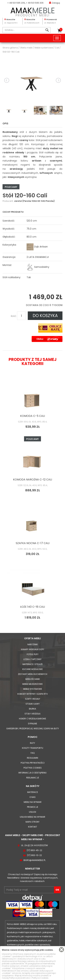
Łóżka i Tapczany (32, 659)
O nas (32, 797)
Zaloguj (55, 3)
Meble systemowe (33, 689)
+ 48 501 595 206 (16, 3)
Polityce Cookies (40, 978)
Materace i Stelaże (33, 664)
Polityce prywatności (20, 978)
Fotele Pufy (33, 654)
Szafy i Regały (33, 699)
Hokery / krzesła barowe (32, 719)
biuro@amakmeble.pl (35, 860)
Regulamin (32, 758)
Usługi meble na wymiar (32, 817)
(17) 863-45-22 (34, 850)
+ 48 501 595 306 (35, 3)
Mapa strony (32, 822)
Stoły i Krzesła (32, 714)
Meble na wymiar (33, 802)
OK (57, 890)
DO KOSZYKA (45, 316)
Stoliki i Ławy (33, 704)
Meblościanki (33, 679)
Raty (32, 743)
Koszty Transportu (33, 748)
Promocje (33, 807)
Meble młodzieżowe (32, 684)
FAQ (33, 753)
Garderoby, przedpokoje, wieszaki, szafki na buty (33, 729)
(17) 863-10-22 (34, 855)
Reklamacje (33, 778)
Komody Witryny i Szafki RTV (33, 694)
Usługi (32, 812)
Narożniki (33, 644)
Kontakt (33, 827)
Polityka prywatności (33, 763)
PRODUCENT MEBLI (32, 11)
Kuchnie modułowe (32, 669)
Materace (33, 792)
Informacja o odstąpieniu (32, 773)
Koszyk (61, 30)
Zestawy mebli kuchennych (33, 674)
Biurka (32, 709)
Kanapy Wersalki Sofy (33, 649)
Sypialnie (32, 724)
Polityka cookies (33, 768)
